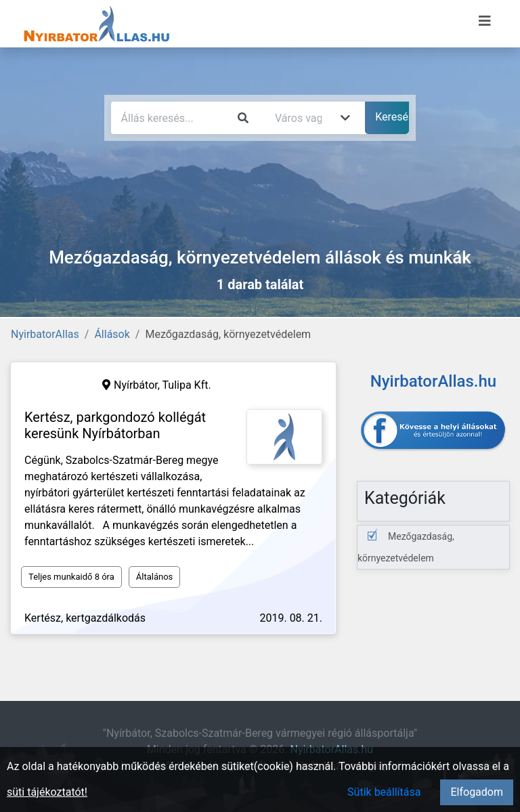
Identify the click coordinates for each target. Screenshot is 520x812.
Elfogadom (477, 792)
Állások (112, 334)
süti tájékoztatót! (47, 792)
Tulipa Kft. (187, 385)
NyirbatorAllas (45, 334)
